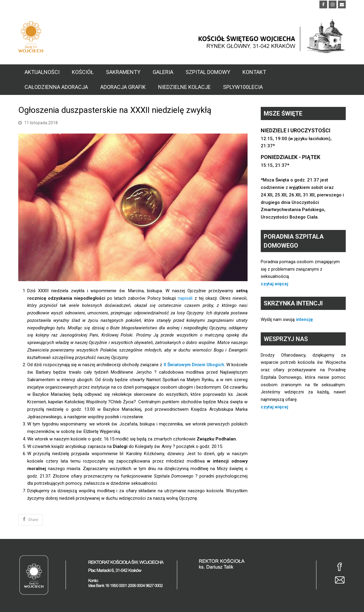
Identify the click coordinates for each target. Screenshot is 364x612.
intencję (304, 319)
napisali (185, 298)
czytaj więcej (274, 284)
